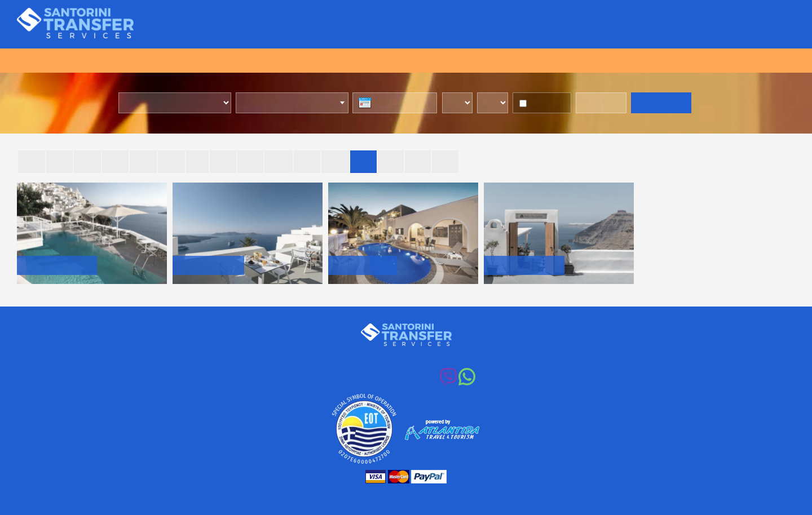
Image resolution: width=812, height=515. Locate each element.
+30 (396, 378)
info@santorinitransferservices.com (545, 357)
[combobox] (294, 103)
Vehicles (511, 25)
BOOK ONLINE (406, 60)
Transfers (381, 25)
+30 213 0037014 (414, 357)
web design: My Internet (491, 493)
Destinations (582, 25)
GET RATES (661, 104)
